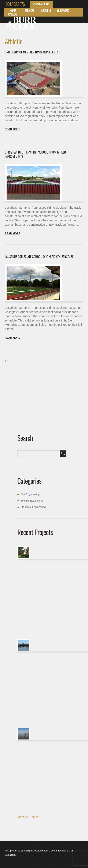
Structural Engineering (33, 507)
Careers (13, 14)
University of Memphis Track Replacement (32, 52)
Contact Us (41, 4)
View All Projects (28, 817)
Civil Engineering (30, 494)
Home (13, 10)
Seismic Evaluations (32, 501)
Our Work (63, 10)
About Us (46, 10)
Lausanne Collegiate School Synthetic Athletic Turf (39, 256)
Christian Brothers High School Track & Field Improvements (35, 154)
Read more (13, 129)
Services (30, 10)
